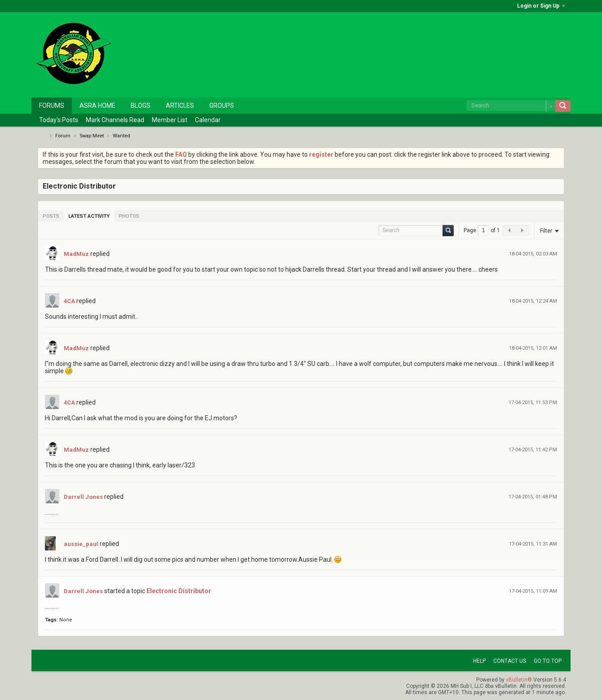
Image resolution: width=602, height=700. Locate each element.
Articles (180, 106)
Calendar (208, 120)
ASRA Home (97, 106)
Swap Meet (92, 136)
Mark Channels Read (115, 120)
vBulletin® (519, 680)
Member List (170, 120)
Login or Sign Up (541, 6)
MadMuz (76, 254)
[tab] (51, 216)
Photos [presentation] (129, 216)
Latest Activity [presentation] (89, 216)
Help (479, 661)
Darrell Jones (83, 497)
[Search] (511, 106)
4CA (69, 301)
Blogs (141, 106)
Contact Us (510, 661)
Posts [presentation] (51, 216)
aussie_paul (81, 544)
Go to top (548, 661)
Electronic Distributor (179, 591)
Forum (63, 136)
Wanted (122, 136)
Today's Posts (59, 120)
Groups (222, 106)
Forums (52, 106)
